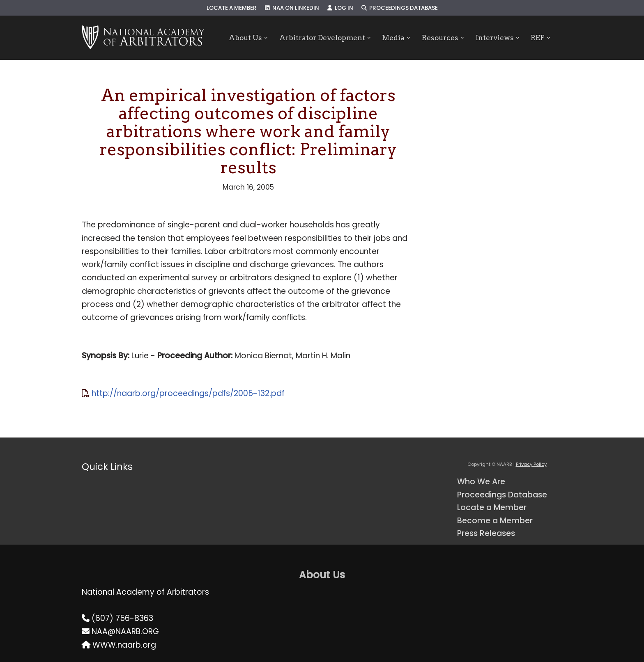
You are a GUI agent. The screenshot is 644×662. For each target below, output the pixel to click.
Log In (340, 8)
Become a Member (495, 521)
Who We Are (481, 482)
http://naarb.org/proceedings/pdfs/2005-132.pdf (188, 393)
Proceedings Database (400, 8)
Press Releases (486, 533)
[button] (266, 38)
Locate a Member (232, 8)
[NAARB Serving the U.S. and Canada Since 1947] (143, 38)
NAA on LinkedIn (292, 8)
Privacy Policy (531, 464)
